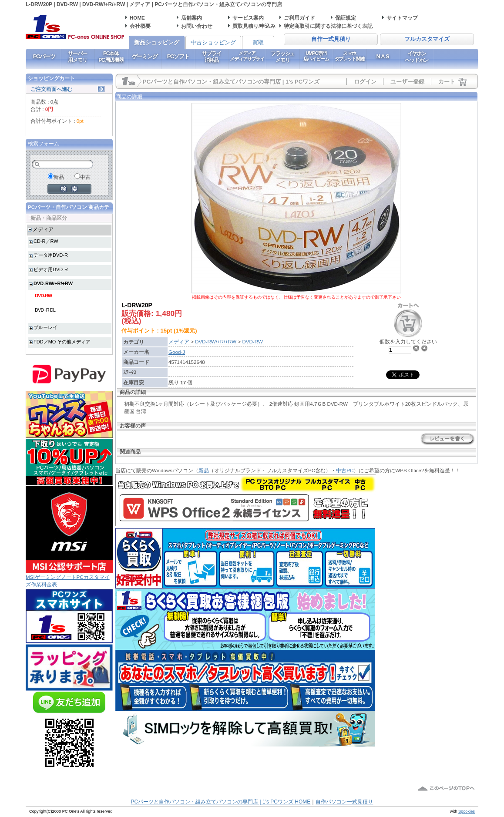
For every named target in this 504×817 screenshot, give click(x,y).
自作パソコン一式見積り (344, 802)
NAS (383, 56)
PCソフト (178, 56)
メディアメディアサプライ (247, 56)
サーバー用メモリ (77, 57)
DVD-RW (43, 296)
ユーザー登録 (407, 82)
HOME (137, 18)
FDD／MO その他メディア (62, 342)
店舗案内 (192, 18)
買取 (258, 42)
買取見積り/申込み (254, 26)
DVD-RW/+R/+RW (53, 283)
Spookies (467, 811)
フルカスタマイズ (427, 39)
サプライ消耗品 (211, 57)
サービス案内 (248, 18)
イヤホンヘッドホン (417, 57)
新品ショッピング (157, 42)
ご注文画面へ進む (51, 89)
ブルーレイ (45, 327)
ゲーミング (145, 56)
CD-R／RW (46, 241)
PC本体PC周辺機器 (111, 57)
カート (447, 82)
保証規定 (346, 18)
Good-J (177, 352)
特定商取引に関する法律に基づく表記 (328, 26)
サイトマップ (402, 18)
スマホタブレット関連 (350, 56)
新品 (204, 470)
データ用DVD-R (51, 255)
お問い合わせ (197, 26)
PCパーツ (44, 56)
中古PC (345, 470)
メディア (43, 229)
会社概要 (140, 26)
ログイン (365, 82)
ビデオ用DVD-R (51, 269)
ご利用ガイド (299, 18)
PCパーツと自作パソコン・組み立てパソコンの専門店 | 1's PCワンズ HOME (221, 802)
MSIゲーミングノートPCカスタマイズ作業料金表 (69, 578)
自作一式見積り (331, 39)
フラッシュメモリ (282, 57)
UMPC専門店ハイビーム (316, 56)
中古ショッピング (213, 42)
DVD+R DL (45, 310)
